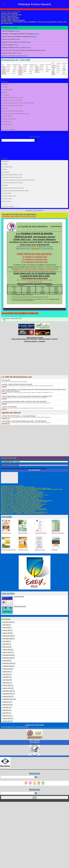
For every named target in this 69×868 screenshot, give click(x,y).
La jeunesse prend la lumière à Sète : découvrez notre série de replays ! (24, 401)
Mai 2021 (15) (7, 710)
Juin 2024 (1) (7, 641)
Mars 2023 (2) (7, 660)
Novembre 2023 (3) (9, 657)
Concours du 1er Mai (8, 39)
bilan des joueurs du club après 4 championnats (16, 37)
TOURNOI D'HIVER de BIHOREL (19, 214)
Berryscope (34, 339)
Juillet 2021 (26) (8, 704)
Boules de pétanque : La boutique (35, 341)
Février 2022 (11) (8, 685)
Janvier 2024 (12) (8, 652)
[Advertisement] (34, 360)
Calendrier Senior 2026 (8, 458)
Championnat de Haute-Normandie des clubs (15, 114)
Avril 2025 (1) (7, 624)
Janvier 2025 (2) (8, 633)
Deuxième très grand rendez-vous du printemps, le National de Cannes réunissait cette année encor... (27, 385)
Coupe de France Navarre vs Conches (13, 42)
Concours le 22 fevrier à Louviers (11, 56)
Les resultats (5, 95)
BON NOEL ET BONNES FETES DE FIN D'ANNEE (17, 34)
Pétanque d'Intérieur (35, 337)
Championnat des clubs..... (9, 119)
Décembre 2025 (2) (9, 621)
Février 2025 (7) (8, 630)
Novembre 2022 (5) (9, 666)
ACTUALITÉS (6, 380)
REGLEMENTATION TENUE (10, 465)
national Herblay (23, 533)
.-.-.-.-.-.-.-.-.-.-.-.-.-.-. (7, 127)
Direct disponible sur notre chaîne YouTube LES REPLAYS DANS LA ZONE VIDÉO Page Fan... (26, 417)
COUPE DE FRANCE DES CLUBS (12, 106)
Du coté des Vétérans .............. (11, 130)
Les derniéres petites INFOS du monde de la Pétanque (18, 103)
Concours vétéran (7, 45)
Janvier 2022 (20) (8, 688)
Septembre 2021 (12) (9, 699)
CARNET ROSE (6, 116)
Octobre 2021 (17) (8, 696)
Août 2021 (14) (7, 701)
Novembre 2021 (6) (9, 693)
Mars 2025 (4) (7, 627)
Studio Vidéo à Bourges (44, 339)
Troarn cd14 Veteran (41, 533)
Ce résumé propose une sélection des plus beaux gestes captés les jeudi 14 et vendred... (24, 397)
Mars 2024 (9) (7, 646)
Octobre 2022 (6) (8, 668)
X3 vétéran (55, 549)
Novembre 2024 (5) (9, 638)
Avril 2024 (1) (7, 644)
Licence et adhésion (7, 31)
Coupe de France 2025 (8, 53)
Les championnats (7, 90)
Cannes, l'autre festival (9, 406)
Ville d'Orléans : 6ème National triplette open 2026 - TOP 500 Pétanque (23, 421)
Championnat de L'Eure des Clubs (12, 100)
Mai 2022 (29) (7, 677)
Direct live (53, 339)
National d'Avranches (58, 533)
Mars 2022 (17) (8, 682)
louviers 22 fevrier (23, 549)
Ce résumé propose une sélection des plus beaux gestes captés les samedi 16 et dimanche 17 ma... (27, 392)
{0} (3, 320)
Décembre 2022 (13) (9, 663)
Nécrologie (5, 108)
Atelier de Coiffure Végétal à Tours (22, 339)
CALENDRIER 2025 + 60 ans (10, 461)
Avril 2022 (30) (7, 679)
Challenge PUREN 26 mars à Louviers (13, 48)
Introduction (5, 84)
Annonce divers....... (7, 124)
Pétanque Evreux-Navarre (35, 4)
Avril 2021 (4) (7, 712)
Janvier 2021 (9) (8, 721)
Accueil (35, 211)
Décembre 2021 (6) (9, 690)
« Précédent (29, 211)
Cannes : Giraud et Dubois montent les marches (17, 384)
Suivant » (41, 211)
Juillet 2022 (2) (7, 671)
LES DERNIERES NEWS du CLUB (12, 98)
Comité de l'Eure (19, 596)
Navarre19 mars (6, 533)
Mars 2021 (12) (8, 715)
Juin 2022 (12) (7, 674)
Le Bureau (5, 87)
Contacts (4, 92)
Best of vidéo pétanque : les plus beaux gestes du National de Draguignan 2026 (26, 396)
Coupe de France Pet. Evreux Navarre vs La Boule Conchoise (20, 50)
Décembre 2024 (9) (9, 635)
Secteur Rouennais (19, 606)
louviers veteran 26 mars (9, 549)
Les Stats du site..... (7, 122)
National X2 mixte (40, 550)
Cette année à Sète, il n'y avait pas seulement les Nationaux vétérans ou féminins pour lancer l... (26, 402)
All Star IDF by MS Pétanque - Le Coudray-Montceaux (18, 415)
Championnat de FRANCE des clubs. (12, 111)
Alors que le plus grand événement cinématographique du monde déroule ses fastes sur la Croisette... (27, 408)
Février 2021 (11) (8, 718)
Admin (34, 796)
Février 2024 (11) (8, 649)
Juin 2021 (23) (7, 707)
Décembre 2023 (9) (9, 655)
